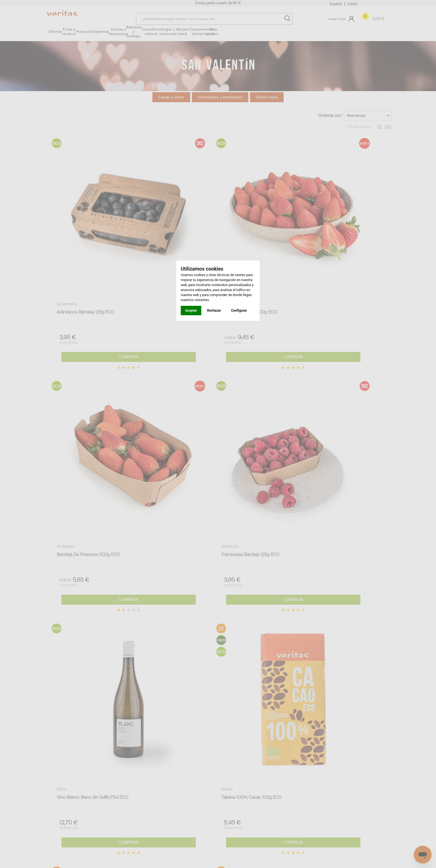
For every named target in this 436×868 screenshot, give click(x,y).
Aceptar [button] (191, 311)
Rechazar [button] (214, 311)
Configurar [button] (239, 311)
